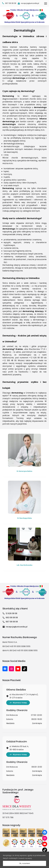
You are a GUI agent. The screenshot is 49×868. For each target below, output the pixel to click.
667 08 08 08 (10, 622)
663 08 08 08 (10, 618)
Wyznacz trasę (18, 703)
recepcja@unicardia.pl (33, 363)
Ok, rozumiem (25, 863)
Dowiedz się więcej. (26, 858)
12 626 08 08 (10, 613)
